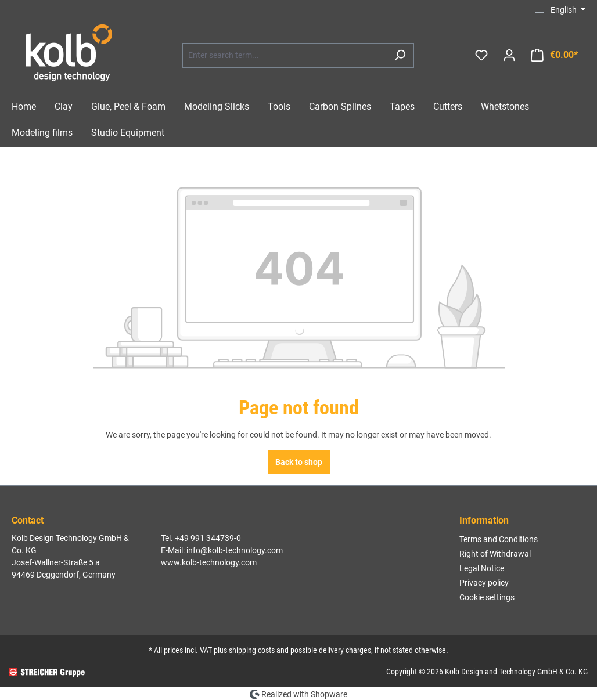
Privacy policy (484, 583)
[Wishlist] (481, 55)
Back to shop (299, 462)
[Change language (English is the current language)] (560, 10)
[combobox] (285, 55)
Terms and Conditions (499, 539)
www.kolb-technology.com (209, 562)
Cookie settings (487, 597)
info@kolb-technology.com (235, 550)
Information (484, 520)
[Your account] (509, 55)
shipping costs (252, 650)
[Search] (400, 55)
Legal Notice (482, 568)
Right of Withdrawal (495, 554)
